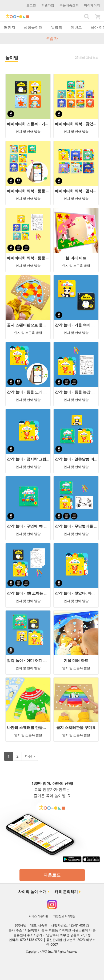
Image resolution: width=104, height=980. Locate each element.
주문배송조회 (69, 5)
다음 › (30, 756)
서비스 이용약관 (39, 916)
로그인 (31, 5)
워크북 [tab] (57, 27)
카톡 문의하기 (66, 892)
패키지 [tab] (10, 27)
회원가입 (48, 5)
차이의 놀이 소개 (32, 892)
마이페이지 (92, 5)
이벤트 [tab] (76, 27)
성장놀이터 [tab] (33, 27)
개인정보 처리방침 (64, 916)
